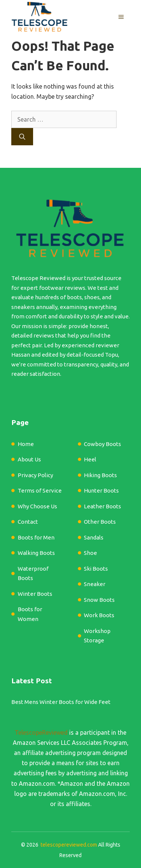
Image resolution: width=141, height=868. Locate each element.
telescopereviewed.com (69, 845)
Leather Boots (102, 506)
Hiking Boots (100, 475)
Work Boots (99, 615)
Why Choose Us (37, 506)
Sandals (94, 537)
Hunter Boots (101, 491)
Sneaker (95, 584)
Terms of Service (40, 491)
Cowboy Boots (102, 444)
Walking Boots (36, 553)
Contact (28, 522)
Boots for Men (36, 537)
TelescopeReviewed (41, 732)
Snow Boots (99, 600)
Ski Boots (96, 569)
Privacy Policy (35, 475)
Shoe (90, 553)
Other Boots (100, 522)
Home (26, 444)
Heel (90, 459)
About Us (29, 459)
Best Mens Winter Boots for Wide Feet (61, 702)
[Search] (22, 137)
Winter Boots (35, 594)
